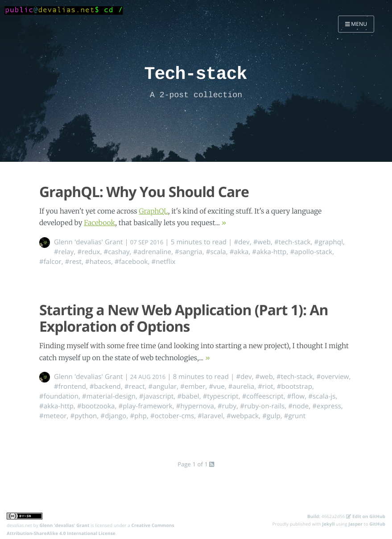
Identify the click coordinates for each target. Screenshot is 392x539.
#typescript (221, 396)
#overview (333, 377)
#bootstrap (295, 387)
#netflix (164, 262)
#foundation (59, 396)
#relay (64, 252)
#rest (73, 262)
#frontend (70, 387)
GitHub (377, 524)
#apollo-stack (311, 252)
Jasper (355, 524)
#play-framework (145, 406)
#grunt (295, 416)
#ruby (227, 406)
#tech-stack (293, 242)
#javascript (157, 396)
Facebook (99, 223)
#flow (296, 396)
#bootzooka (96, 406)
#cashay (116, 252)
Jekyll (329, 524)
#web (262, 242)
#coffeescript (263, 396)
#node (298, 406)
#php (138, 416)
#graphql (329, 242)
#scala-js (322, 396)
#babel (188, 396)
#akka (239, 252)
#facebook (131, 262)
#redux (89, 252)
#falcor (50, 262)
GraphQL (153, 212)
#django (113, 416)
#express (327, 406)
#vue (217, 387)
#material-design (109, 396)
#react (135, 387)
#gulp (271, 416)
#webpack (243, 416)
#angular (163, 387)
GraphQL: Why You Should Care (144, 192)
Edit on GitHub (366, 516)
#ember (193, 387)
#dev (241, 242)
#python (84, 416)
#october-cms (172, 416)
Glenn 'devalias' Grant (89, 242)
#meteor (53, 416)
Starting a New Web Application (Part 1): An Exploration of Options (184, 318)
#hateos (98, 262)
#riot (265, 387)
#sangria (189, 252)
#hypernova (195, 406)
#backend (105, 387)
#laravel (210, 416)
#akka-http (269, 252)
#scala (216, 252)
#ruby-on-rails (262, 406)
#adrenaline (153, 252)
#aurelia (241, 387)
